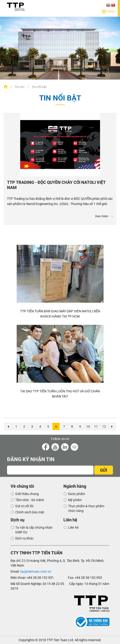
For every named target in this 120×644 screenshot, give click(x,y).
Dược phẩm (77, 494)
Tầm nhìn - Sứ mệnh (30, 500)
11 (96, 427)
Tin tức (20, 87)
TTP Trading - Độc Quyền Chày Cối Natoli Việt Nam (56, 185)
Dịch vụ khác (24, 538)
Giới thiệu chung (27, 494)
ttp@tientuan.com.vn (36, 572)
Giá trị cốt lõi (24, 506)
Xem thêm (102, 216)
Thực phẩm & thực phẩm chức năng (86, 508)
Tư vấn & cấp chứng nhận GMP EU (34, 530)
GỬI (104, 470)
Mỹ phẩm (75, 500)
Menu (109, 12)
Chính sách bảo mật (30, 512)
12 (104, 427)
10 (88, 427)
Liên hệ (73, 527)
